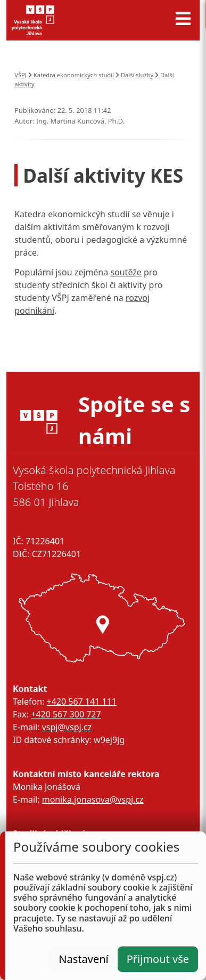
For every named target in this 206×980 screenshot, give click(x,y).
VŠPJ (20, 75)
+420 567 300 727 (66, 714)
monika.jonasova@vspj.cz (93, 799)
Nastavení (83, 959)
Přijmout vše (158, 959)
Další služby (134, 75)
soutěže (126, 272)
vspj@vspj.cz (67, 727)
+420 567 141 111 (81, 701)
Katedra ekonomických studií (71, 75)
